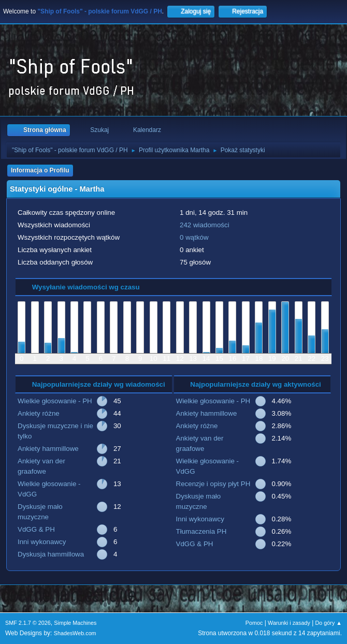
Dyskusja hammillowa (51, 554)
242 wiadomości (205, 225)
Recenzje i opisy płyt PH (213, 484)
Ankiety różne (39, 413)
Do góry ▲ (329, 623)
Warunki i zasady (289, 623)
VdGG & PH (36, 529)
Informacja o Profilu (40, 170)
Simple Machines (75, 623)
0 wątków (194, 237)
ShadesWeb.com (75, 633)
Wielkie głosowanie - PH (55, 401)
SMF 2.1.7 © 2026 (28, 623)
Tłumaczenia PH (201, 531)
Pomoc (254, 623)
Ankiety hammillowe (48, 449)
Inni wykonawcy (42, 542)
